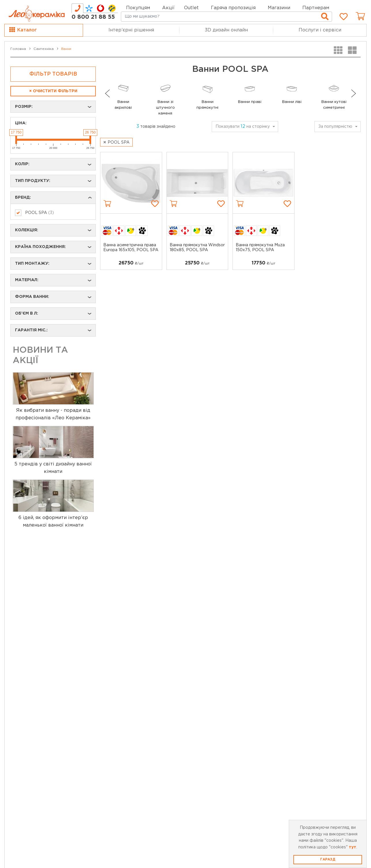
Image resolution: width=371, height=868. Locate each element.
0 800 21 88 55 (93, 17)
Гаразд (328, 859)
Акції (168, 8)
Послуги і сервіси (320, 30)
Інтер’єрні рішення (131, 30)
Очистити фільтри (53, 91)
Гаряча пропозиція (233, 8)
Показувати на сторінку (243, 126)
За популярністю (335, 127)
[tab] (77, 8)
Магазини (279, 8)
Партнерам (316, 8)
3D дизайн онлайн (226, 30)
